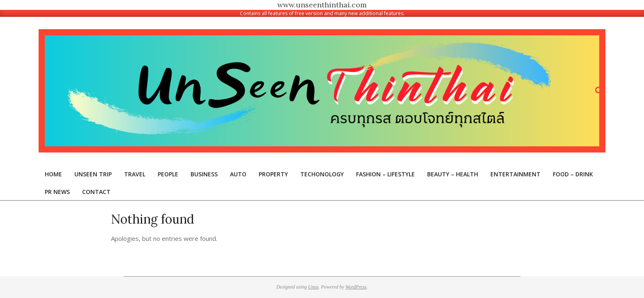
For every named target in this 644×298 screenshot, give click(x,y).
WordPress (356, 287)
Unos (313, 287)
